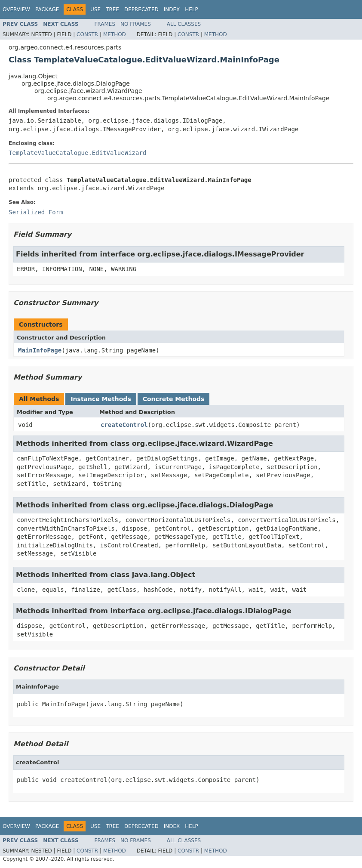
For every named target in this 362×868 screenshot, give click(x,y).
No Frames (136, 24)
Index (172, 9)
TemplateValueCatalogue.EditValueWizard (77, 153)
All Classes (184, 24)
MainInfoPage (40, 350)
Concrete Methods (174, 399)
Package (47, 9)
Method (115, 34)
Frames (105, 24)
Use (95, 9)
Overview (16, 9)
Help (192, 9)
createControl (124, 425)
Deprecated (141, 9)
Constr (87, 34)
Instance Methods (101, 399)
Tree (112, 9)
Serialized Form (36, 212)
